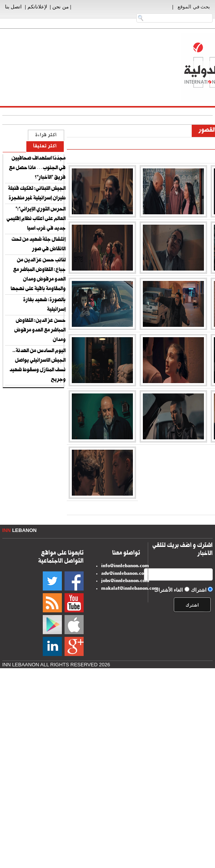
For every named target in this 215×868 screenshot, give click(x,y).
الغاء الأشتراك (169, 590)
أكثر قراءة (46, 136)
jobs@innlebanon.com (125, 581)
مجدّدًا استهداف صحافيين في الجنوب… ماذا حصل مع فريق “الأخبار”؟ (37, 168)
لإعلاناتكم (37, 7)
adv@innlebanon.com (125, 574)
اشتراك (199, 590)
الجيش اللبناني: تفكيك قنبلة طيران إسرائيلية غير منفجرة (37, 194)
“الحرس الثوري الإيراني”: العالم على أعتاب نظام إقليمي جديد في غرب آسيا (36, 219)
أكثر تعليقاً (45, 147)
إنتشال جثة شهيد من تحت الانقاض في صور (39, 245)
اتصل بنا (14, 7)
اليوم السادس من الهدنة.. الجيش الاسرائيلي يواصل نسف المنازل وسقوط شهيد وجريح (38, 366)
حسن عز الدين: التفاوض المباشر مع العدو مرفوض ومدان (40, 331)
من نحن (61, 7)
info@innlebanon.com (125, 566)
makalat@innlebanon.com (130, 589)
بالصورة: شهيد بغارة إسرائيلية (44, 305)
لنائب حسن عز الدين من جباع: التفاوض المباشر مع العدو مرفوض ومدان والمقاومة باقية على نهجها (38, 275)
